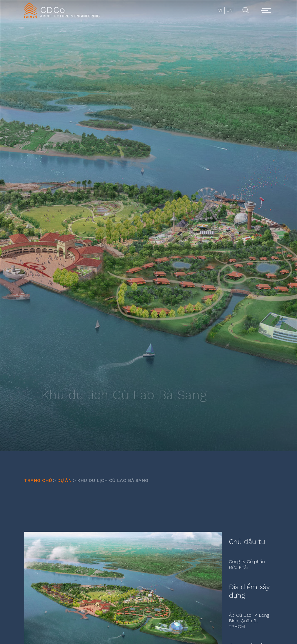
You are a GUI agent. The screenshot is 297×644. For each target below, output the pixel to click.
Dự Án (64, 480)
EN (229, 10)
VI (220, 10)
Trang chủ (38, 480)
